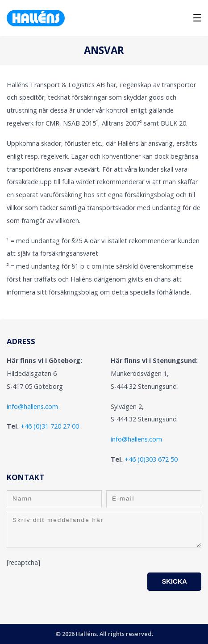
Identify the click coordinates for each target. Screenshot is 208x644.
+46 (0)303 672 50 (151, 459)
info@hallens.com (32, 406)
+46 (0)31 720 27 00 (50, 426)
